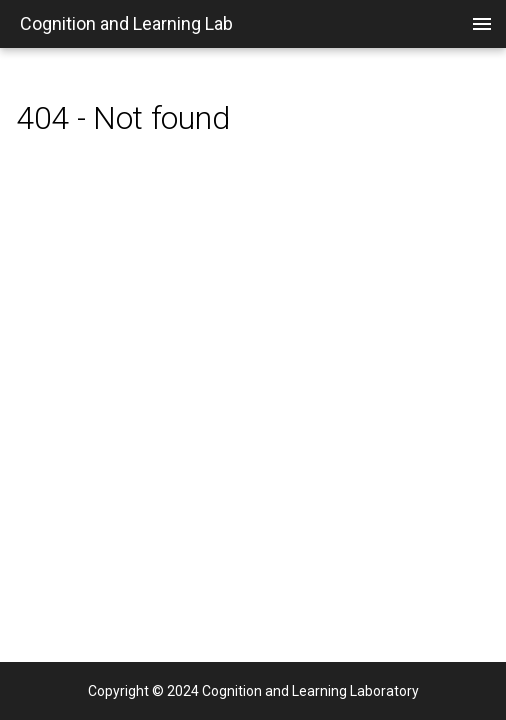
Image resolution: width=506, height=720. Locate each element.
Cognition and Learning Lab (126, 23)
